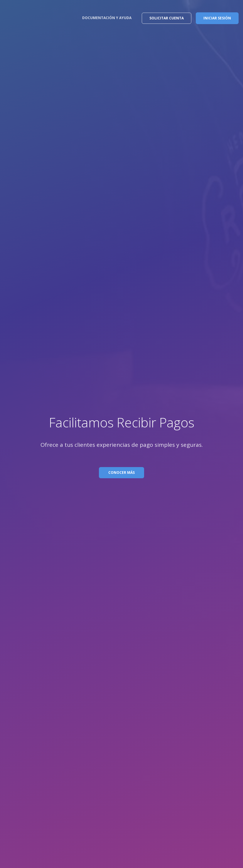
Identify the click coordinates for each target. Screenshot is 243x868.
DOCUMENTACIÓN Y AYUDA (107, 18)
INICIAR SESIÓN (217, 18)
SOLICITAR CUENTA (167, 18)
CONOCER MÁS (122, 473)
